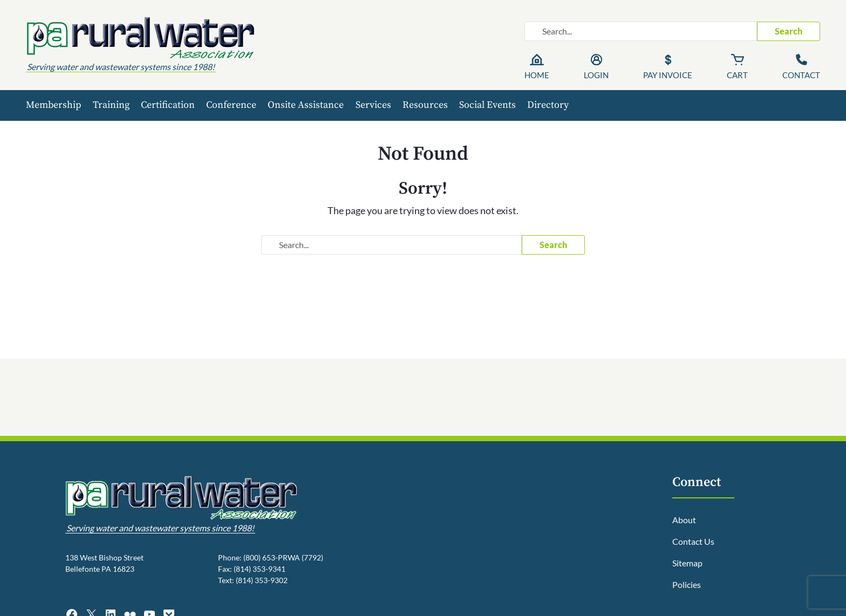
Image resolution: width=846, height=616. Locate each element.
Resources (425, 105)
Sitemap (687, 563)
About (684, 520)
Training (111, 105)
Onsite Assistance (306, 105)
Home (537, 75)
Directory (548, 105)
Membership (54, 105)
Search (789, 31)
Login (596, 75)
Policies (687, 584)
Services (373, 105)
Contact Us (693, 541)
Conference (231, 105)
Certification (168, 105)
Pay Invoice (668, 75)
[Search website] (641, 31)
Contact (801, 75)
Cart (737, 75)
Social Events (487, 105)
